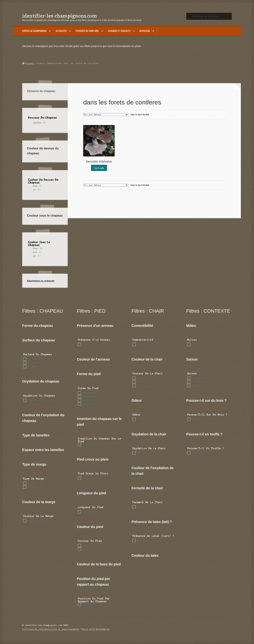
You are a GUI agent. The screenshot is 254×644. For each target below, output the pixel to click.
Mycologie (145, 31)
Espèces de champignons (34, 31)
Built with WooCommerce (96, 629)
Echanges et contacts (119, 31)
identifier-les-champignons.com (60, 16)
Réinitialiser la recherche (41, 281)
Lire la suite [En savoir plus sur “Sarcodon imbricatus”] (99, 168)
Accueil (30, 63)
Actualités (61, 31)
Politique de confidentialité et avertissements (51, 629)
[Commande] (106, 115)
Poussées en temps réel (87, 31)
